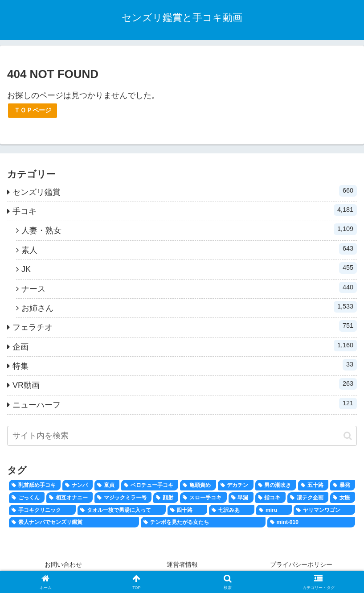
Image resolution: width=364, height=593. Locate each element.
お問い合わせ (63, 564)
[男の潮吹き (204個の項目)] (276, 485)
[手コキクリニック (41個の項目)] (42, 510)
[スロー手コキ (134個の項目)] (203, 498)
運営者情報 (182, 564)
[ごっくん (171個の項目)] (27, 498)
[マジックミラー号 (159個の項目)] (123, 498)
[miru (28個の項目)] (274, 510)
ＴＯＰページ (33, 110)
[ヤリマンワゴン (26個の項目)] (324, 510)
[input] (182, 436)
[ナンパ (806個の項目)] (78, 485)
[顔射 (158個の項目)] (166, 498)
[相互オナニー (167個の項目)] (70, 498)
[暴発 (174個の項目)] (343, 485)
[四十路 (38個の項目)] (188, 510)
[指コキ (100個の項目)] (270, 498)
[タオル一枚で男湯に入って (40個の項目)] (122, 510)
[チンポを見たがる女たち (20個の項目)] (203, 522)
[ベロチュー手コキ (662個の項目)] (150, 485)
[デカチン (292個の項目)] (236, 485)
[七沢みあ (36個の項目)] (232, 510)
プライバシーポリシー (301, 564)
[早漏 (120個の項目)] (241, 498)
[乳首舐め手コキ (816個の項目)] (35, 485)
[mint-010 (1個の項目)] (311, 522)
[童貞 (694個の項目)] (107, 485)
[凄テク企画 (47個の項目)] (308, 498)
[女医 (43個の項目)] (343, 498)
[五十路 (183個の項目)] (313, 485)
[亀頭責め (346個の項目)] (198, 485)
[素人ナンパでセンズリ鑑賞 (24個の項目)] (74, 522)
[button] (348, 436)
